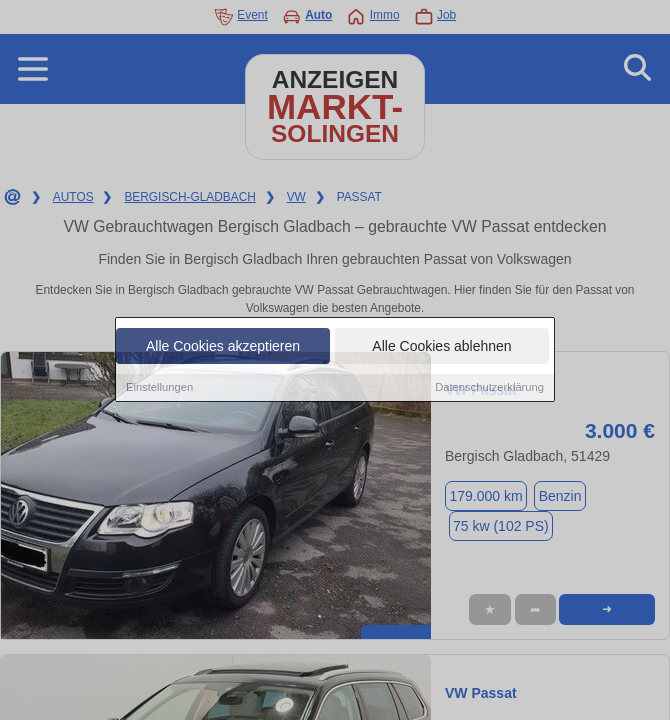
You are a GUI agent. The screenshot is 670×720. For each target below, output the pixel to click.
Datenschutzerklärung (489, 388)
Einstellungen (159, 388)
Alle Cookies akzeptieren (223, 347)
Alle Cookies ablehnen (441, 347)
